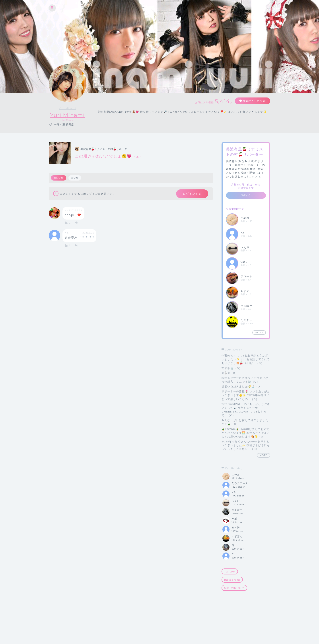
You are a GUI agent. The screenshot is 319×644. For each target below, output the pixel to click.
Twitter (230, 571)
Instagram (232, 580)
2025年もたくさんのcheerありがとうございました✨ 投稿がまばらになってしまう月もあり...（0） (246, 445)
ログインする (192, 194)
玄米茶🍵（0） (232, 368)
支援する (246, 195)
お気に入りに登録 (254, 101)
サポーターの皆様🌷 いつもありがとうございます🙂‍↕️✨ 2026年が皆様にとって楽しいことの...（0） (246, 395)
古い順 (75, 178)
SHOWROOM (234, 588)
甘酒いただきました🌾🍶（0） (242, 386)
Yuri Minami (68, 108)
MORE (257, 177)
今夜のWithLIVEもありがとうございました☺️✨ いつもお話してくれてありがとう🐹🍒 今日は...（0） (246, 359)
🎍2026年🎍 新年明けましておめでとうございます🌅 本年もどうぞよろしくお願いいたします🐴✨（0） (246, 433)
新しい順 (59, 178)
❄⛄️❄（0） (230, 373)
